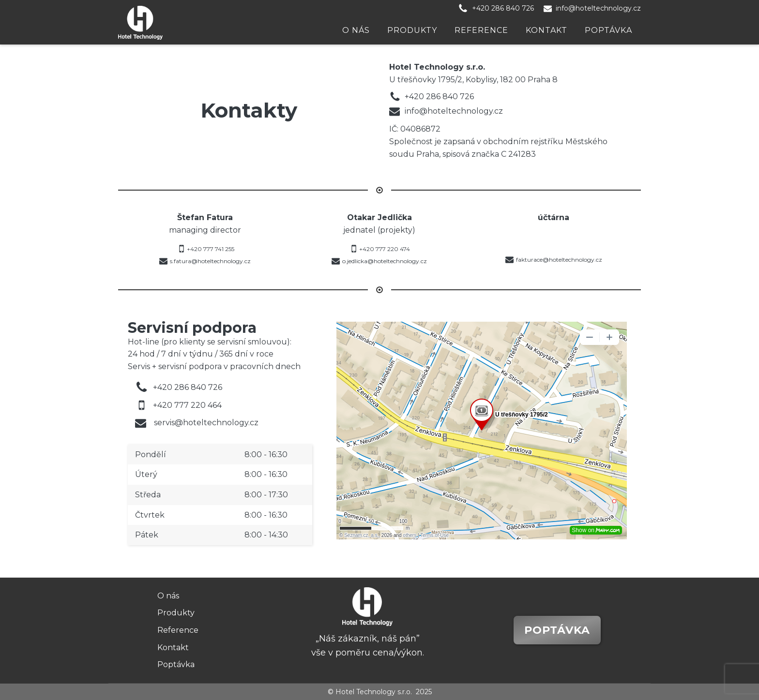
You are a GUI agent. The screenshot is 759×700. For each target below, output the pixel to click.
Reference (481, 30)
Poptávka (608, 30)
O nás (356, 30)
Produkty (412, 30)
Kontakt (546, 30)
